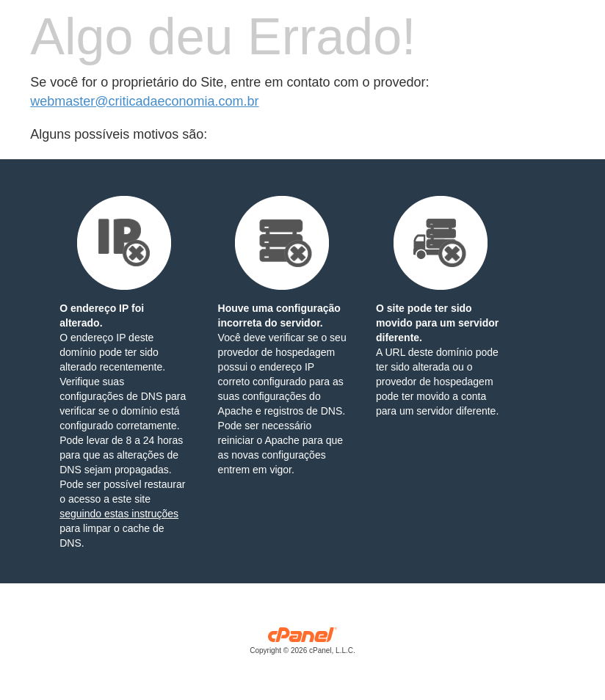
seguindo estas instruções (119, 514)
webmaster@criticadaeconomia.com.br (144, 101)
